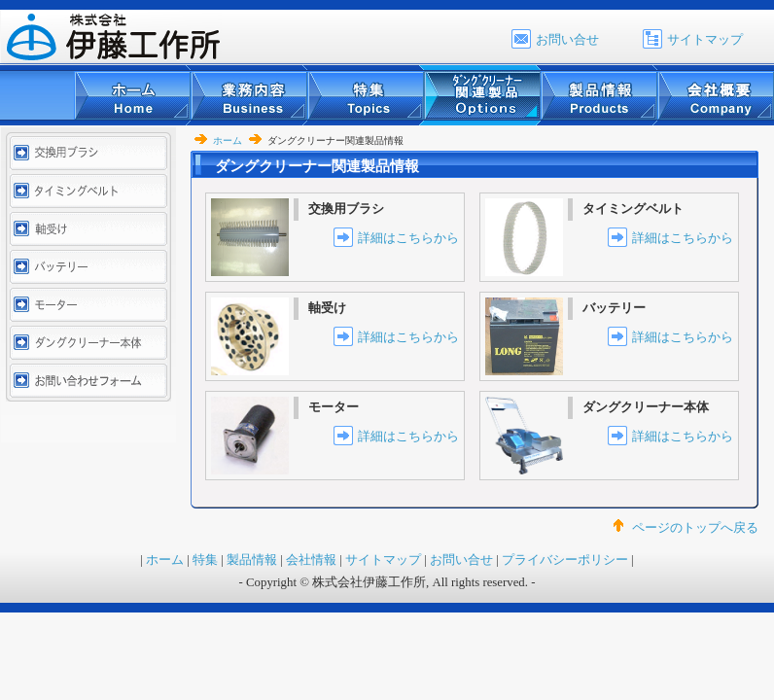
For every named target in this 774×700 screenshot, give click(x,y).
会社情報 (311, 560)
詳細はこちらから (408, 238)
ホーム (228, 140)
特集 (205, 560)
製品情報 (252, 560)
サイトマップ (705, 40)
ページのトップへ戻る (695, 528)
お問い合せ (567, 40)
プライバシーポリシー (565, 560)
